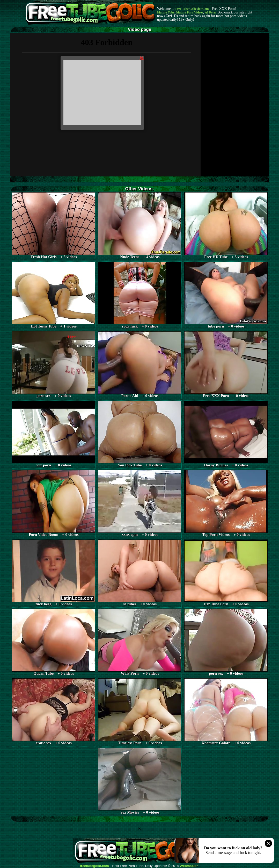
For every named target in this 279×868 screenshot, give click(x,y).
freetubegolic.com (94, 866)
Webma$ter (189, 866)
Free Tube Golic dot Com (192, 9)
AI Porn (210, 12)
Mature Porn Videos (190, 12)
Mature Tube (166, 12)
